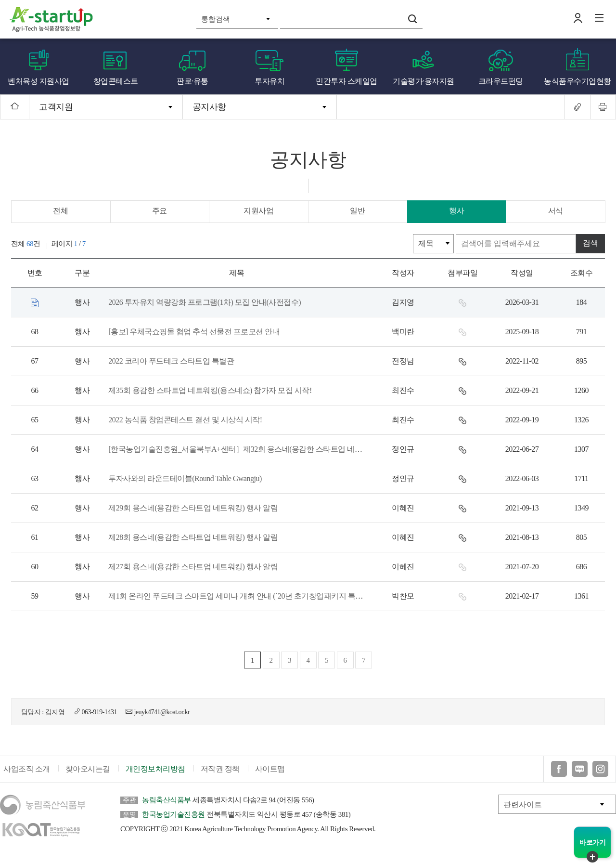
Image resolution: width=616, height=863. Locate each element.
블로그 (580, 773)
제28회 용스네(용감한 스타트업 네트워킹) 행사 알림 (192, 537)
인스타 (600, 773)
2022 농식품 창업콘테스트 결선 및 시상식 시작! (184, 420)
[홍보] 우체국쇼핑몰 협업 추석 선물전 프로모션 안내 (193, 332)
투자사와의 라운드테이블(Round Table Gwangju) (184, 478)
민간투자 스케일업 (346, 81)
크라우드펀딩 (501, 81)
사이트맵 (270, 773)
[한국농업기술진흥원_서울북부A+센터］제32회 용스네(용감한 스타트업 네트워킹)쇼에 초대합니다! (271, 449)
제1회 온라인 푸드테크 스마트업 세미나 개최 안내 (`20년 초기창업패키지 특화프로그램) (250, 596)
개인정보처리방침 (155, 773)
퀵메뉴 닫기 (592, 857)
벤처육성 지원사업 (38, 81)
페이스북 (559, 773)
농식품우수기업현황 (577, 81)
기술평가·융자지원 (423, 81)
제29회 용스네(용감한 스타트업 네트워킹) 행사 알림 (192, 508)
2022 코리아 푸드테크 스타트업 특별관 (170, 361)
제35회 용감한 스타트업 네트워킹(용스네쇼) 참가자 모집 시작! (209, 390)
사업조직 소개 (27, 773)
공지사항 (209, 107)
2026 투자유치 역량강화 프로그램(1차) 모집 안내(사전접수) (204, 302)
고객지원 (56, 107)
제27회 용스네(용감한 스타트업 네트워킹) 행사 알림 (192, 567)
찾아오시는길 (88, 773)
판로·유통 (192, 81)
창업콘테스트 (116, 81)
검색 (412, 19)
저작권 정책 (220, 773)
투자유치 (269, 81)
